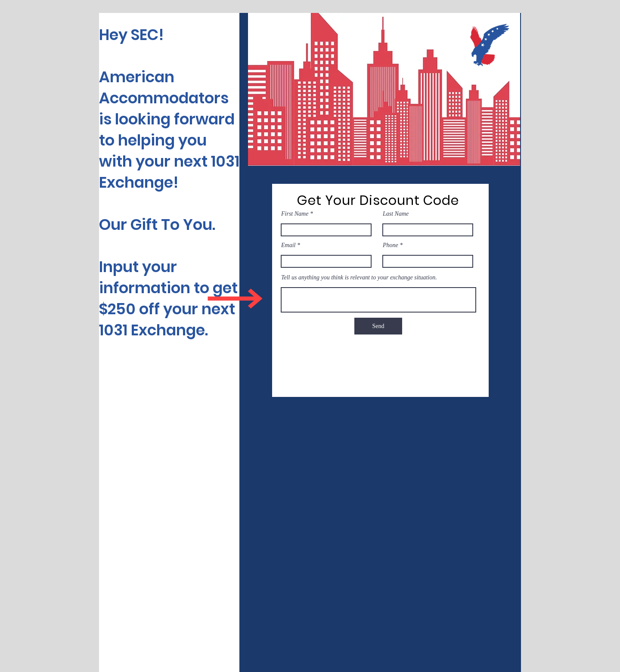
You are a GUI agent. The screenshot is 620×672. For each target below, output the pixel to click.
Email (288, 245)
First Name (295, 214)
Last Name (396, 214)
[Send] (378, 326)
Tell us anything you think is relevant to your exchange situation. (359, 278)
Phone (391, 245)
